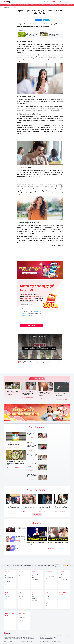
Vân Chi (36, 16)
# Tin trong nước (10, 447)
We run (20, 615)
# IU (28, 548)
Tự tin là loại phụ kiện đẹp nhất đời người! (61, 395)
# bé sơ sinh (29, 439)
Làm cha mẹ (51, 5)
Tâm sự (47, 578)
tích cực (27, 59)
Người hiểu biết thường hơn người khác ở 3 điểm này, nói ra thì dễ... (32, 34)
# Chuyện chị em (30, 479)
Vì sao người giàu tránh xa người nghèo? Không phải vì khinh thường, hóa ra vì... (13, 508)
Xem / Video (50, 593)
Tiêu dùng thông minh (9, 579)
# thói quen (47, 512)
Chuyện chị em (34, 5)
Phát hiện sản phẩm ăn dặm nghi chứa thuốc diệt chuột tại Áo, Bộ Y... (15, 444)
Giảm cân (48, 598)
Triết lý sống (13, 8)
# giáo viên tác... (30, 470)
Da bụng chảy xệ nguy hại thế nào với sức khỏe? (20, 547)
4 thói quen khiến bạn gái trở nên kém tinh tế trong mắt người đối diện (45, 508)
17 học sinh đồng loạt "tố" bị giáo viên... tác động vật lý (31, 465)
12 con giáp (35, 600)
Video (60, 5)
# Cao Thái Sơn (18, 533)
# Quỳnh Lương (51, 548)
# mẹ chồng (29, 481)
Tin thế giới (8, 576)
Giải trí (14, 5)
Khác (47, 606)
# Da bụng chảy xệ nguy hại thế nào (20, 551)
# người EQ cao (63, 512)
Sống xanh (20, 5)
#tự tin (35, 369)
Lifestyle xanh (22, 617)
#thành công (40, 369)
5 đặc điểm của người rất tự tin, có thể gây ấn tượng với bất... (45, 394)
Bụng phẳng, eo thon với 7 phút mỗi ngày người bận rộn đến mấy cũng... (20, 538)
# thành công (31, 398)
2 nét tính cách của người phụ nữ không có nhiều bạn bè (29, 508)
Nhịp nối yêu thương (63, 594)
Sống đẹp (27, 5)
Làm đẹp (7, 597)
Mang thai (21, 597)
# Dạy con (8, 397)
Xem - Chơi (8, 583)
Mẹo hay (61, 578)
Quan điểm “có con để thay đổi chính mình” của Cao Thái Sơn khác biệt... (20, 529)
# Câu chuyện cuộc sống (60, 400)
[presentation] (30, 320)
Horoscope (35, 602)
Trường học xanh (23, 621)
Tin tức (9, 5)
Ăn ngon (41, 5)
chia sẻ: (32, 20)
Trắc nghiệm (35, 595)
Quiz (56, 5)
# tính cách (30, 512)
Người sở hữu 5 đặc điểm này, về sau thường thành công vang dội (28, 393)
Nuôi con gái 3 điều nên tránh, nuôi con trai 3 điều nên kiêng (32, 456)
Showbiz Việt (22, 574)
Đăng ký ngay (32, 325)
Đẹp (46, 5)
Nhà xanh (21, 619)
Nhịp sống (48, 602)
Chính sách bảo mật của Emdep (27, 315)
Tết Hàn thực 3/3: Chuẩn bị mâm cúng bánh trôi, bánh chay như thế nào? (15, 463)
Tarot (33, 597)
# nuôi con (12, 397)
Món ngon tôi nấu (63, 579)
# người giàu (15, 513)
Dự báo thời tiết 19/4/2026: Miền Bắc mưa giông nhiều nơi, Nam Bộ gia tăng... (31, 445)
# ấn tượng (47, 398)
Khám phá (8, 581)
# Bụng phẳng (18, 542)
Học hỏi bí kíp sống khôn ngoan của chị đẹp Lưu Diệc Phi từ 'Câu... (54, 34)
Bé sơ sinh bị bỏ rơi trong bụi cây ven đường (31, 433)
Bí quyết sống (35, 579)
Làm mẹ (48, 604)
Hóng (47, 580)
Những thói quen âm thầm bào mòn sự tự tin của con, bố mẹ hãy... (13, 393)
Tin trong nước (9, 574)
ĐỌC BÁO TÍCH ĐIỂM (68, 5)
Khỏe (6, 598)
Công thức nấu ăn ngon (63, 575)
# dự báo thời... (30, 451)
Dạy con (21, 595)
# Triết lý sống (25, 398)
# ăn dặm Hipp (16, 447)
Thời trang (8, 595)
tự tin (17, 2)
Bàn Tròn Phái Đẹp (10, 615)
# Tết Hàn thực (16, 468)
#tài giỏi (44, 369)
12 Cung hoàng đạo (37, 598)
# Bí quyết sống (42, 398)
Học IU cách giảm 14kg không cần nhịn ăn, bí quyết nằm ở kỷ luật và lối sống (37, 543)
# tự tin (66, 400)
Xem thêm (37, 514)
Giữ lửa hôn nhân (50, 576)
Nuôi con (21, 598)
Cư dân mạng (8, 585)
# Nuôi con (29, 460)
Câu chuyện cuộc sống (36, 577)
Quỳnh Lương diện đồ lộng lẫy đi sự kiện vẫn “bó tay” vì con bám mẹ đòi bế (58, 543)
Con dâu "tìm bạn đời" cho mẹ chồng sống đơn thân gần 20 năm (32, 475)
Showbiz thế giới (23, 576)
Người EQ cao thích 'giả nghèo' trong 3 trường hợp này (61, 508)
